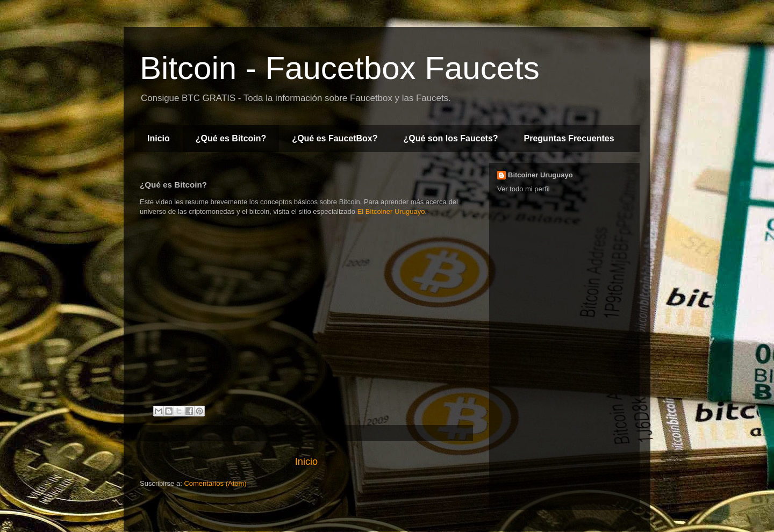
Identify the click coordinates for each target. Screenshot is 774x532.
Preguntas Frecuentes (569, 138)
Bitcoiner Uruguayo (540, 175)
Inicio (159, 138)
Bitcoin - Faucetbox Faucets (340, 68)
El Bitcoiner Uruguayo (391, 211)
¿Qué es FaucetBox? (335, 138)
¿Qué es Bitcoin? (231, 138)
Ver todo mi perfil (524, 189)
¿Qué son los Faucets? (451, 138)
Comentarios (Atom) (215, 483)
